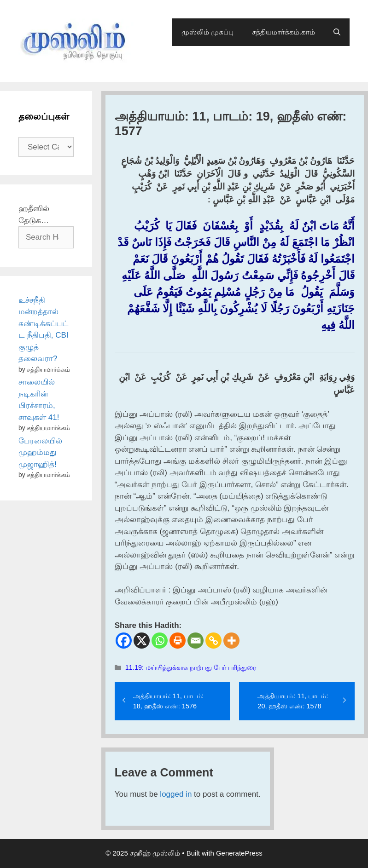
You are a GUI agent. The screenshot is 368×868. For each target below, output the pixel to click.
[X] (142, 641)
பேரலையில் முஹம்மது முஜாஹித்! (40, 453)
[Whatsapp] (160, 641)
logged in (176, 794)
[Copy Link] (213, 641)
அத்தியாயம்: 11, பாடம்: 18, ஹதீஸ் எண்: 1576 (168, 701)
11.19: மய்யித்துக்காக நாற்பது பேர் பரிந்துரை (191, 667)
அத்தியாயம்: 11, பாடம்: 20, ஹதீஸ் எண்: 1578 (293, 701)
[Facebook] (124, 641)
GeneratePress (239, 853)
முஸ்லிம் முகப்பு (207, 32)
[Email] (196, 641)
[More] (231, 641)
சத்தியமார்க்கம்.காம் (283, 32)
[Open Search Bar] (337, 32)
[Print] (178, 641)
